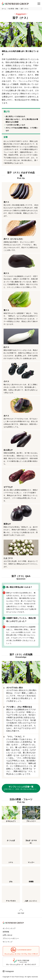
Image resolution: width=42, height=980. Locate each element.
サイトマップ (8, 941)
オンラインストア (9, 927)
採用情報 (6, 931)
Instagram (10, 970)
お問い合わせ (8, 934)
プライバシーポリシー (11, 937)
